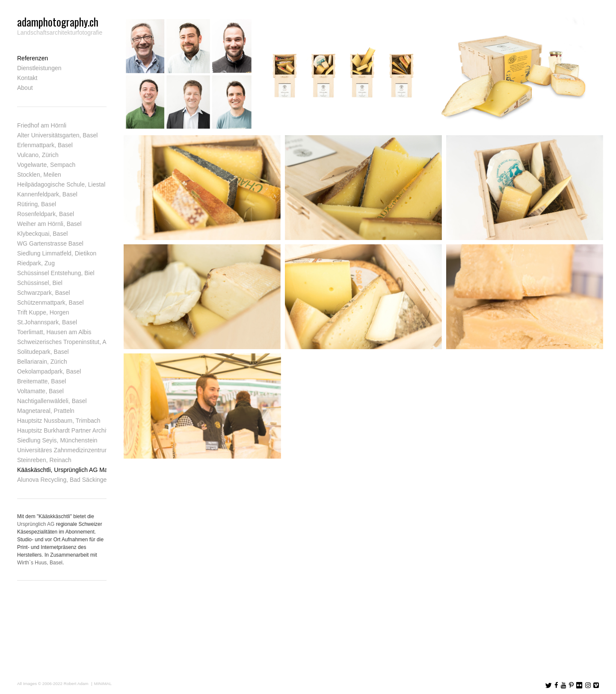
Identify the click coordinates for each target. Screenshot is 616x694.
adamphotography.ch (58, 22)
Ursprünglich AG (36, 524)
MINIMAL (103, 684)
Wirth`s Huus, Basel (40, 563)
